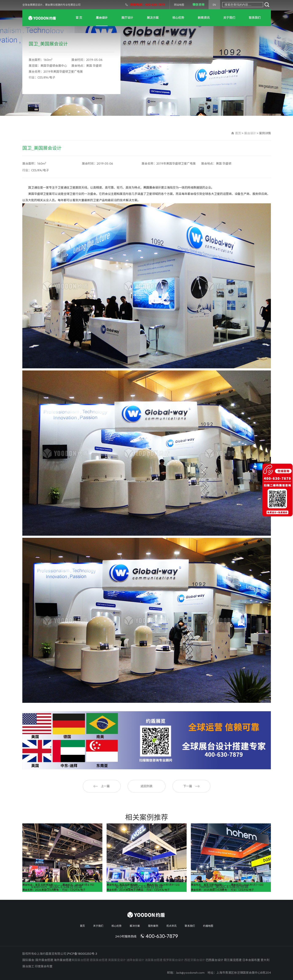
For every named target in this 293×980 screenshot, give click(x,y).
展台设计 (102, 18)
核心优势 (178, 18)
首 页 (79, 18)
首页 (238, 133)
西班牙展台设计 (195, 960)
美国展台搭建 (80, 960)
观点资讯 (171, 926)
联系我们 (255, 18)
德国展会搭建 (99, 960)
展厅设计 (127, 18)
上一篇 (102, 786)
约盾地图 (208, 926)
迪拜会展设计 (135, 960)
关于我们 (229, 18)
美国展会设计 (152, 188)
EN (214, 5)
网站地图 (179, 5)
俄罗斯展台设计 (173, 960)
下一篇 (191, 786)
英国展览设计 (117, 960)
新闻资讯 (204, 18)
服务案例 (153, 926)
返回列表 (147, 786)
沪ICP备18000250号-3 (82, 954)
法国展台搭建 (154, 960)
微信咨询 (198, 5)
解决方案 (153, 18)
